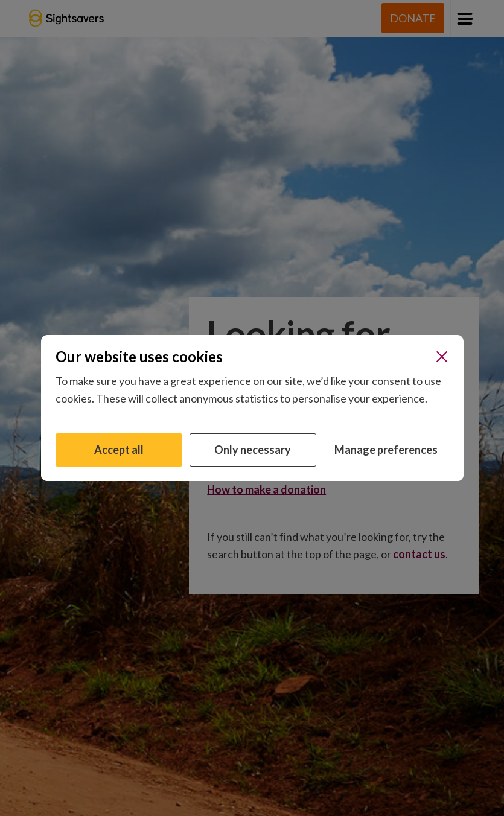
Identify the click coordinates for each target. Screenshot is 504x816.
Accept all (119, 450)
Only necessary (253, 450)
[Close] (442, 357)
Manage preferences (386, 450)
